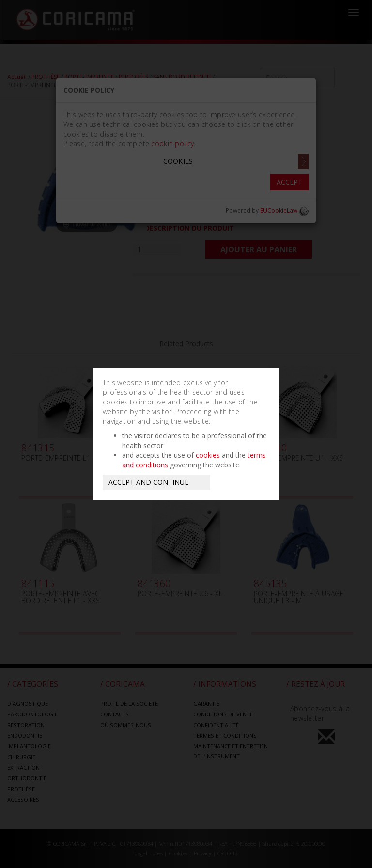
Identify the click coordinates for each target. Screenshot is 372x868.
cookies (208, 455)
